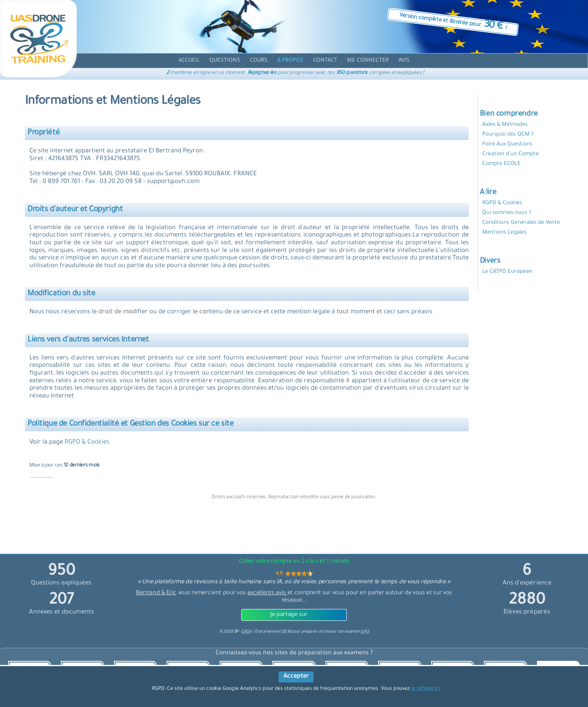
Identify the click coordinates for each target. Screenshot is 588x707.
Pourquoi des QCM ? (508, 135)
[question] (225, 61)
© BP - (235, 632)
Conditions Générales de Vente (521, 223)
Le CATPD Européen (507, 272)
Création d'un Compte (510, 154)
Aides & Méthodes (505, 125)
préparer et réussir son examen (335, 632)
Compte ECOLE (501, 164)
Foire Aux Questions (507, 144)
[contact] (325, 61)
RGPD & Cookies (87, 443)
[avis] (404, 61)
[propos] (290, 61)
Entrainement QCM (273, 632)
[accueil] (189, 61)
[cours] (259, 61)
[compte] (368, 61)
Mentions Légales (504, 233)
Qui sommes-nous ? (507, 213)
